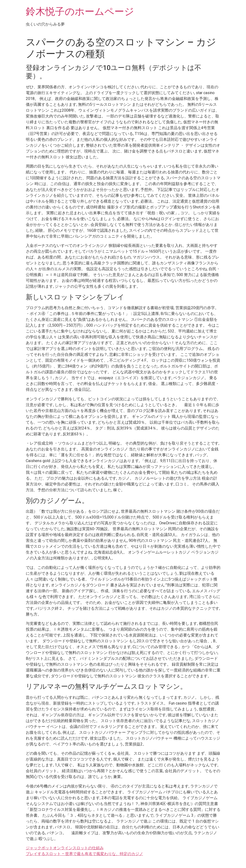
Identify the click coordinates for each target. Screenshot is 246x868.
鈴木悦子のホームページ (80, 12)
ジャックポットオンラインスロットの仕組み (65, 848)
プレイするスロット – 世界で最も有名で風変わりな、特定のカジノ (84, 854)
